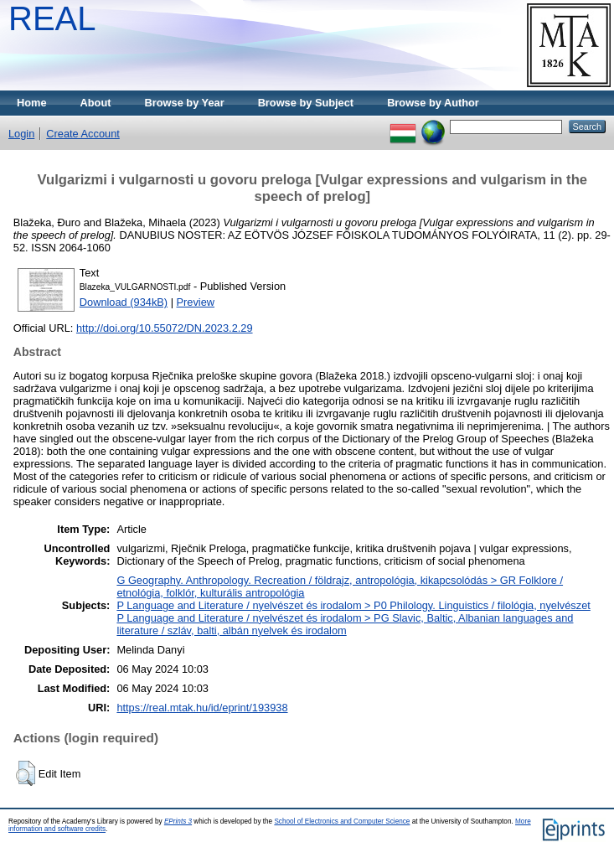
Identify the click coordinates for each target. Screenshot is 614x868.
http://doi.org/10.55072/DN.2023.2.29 (165, 328)
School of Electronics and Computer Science (342, 821)
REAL (52, 18)
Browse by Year (185, 103)
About (96, 103)
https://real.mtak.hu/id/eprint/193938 (202, 708)
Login (21, 134)
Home (32, 103)
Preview (196, 302)
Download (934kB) (124, 302)
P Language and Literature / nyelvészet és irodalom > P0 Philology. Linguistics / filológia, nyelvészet (353, 605)
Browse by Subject (306, 103)
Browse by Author (433, 103)
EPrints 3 (178, 821)
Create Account (83, 134)
